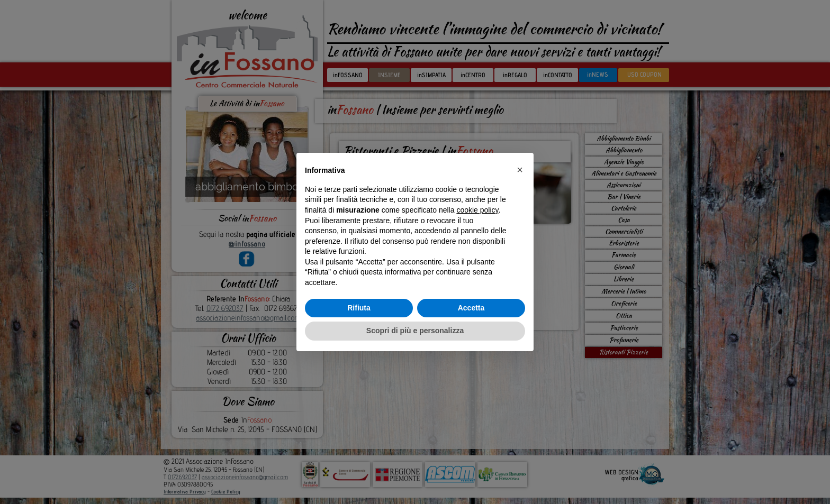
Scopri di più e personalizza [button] (415, 331)
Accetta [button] (471, 308)
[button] (520, 170)
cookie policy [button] (477, 210)
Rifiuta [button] (359, 308)
